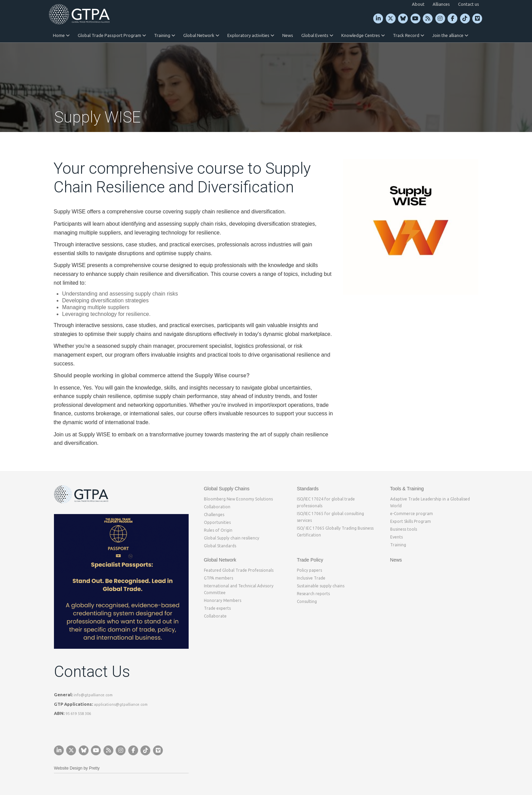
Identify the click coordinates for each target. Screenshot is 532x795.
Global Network (201, 35)
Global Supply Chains (227, 489)
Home (61, 35)
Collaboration (217, 507)
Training (165, 35)
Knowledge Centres (363, 35)
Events (396, 537)
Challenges (214, 515)
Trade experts (217, 608)
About (418, 4)
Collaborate (215, 616)
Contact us (469, 4)
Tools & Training (407, 489)
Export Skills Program (411, 521)
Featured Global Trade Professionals (239, 570)
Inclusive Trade (311, 578)
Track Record (408, 35)
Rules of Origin (218, 530)
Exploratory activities (251, 35)
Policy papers (309, 570)
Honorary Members (223, 600)
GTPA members (218, 578)
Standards (308, 489)
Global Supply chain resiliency (232, 538)
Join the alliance (450, 35)
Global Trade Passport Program (112, 35)
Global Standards (220, 546)
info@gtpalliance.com (93, 695)
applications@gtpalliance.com (121, 704)
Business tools (404, 529)
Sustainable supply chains (321, 586)
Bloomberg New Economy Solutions (238, 499)
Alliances (441, 4)
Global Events (317, 35)
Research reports (313, 594)
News (288, 35)
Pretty (94, 768)
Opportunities (217, 522)
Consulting (307, 601)
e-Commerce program (412, 514)
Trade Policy (310, 560)
